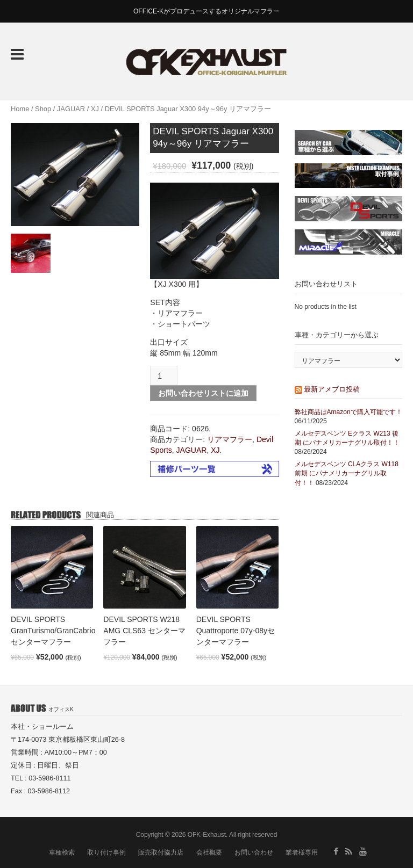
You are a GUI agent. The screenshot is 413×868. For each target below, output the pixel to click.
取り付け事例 (106, 852)
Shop (43, 109)
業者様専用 (302, 852)
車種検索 (62, 852)
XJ (95, 109)
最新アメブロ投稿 (332, 389)
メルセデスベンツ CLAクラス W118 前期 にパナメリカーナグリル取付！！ (347, 473)
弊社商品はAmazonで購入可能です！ (348, 412)
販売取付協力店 (161, 852)
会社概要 (209, 852)
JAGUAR (71, 109)
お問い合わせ (254, 852)
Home (20, 109)
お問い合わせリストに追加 (203, 393)
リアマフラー (230, 439)
